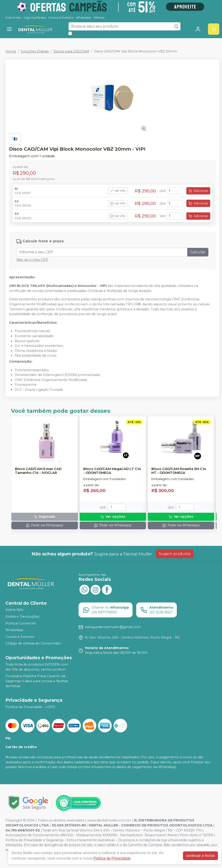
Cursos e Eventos (61, 18)
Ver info (118, 191)
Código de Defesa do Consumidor (33, 644)
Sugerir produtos (175, 554)
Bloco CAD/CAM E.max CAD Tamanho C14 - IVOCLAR (38, 471)
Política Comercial (20, 623)
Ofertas (99, 18)
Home (11, 51)
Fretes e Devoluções (22, 617)
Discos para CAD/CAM (71, 51)
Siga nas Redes (35, 18)
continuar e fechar (200, 856)
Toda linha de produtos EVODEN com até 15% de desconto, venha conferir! (37, 667)
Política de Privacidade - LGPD (30, 707)
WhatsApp (84, 18)
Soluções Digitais (35, 51)
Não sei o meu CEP (32, 260)
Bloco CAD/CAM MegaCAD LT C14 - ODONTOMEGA (112, 471)
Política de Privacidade (112, 858)
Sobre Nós (13, 18)
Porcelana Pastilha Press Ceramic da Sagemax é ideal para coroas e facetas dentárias (37, 681)
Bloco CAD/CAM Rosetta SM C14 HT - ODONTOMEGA (179, 471)
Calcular (198, 252)
